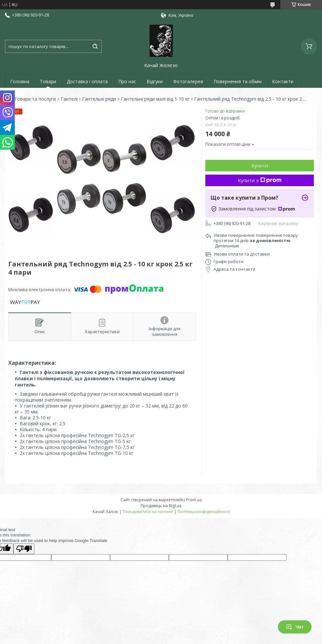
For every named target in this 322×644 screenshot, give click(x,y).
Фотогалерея (188, 81)
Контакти (283, 81)
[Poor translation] (24, 549)
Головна (20, 81)
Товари (48, 81)
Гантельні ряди (99, 99)
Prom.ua (194, 500)
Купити (260, 165)
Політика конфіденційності (204, 512)
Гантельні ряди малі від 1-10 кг (155, 99)
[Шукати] (95, 46)
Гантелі (69, 99)
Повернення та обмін (238, 81)
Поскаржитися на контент (148, 512)
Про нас (127, 81)
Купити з (260, 180)
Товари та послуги (35, 99)
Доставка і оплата (87, 81)
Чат (295, 627)
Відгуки (155, 81)
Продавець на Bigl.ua (161, 506)
